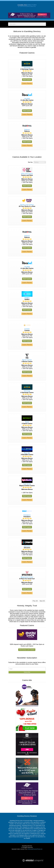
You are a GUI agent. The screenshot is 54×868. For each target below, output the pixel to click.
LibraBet (27, 99)
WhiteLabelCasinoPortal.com (35, 849)
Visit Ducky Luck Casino (27, 650)
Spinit (27, 422)
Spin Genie (27, 484)
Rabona (27, 130)
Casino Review (27, 83)
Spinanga (27, 68)
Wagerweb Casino (27, 577)
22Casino (27, 546)
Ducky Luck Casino (27, 205)
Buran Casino (27, 360)
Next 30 (42, 601)
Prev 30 (35, 601)
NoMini (27, 298)
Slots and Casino (27, 174)
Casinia (27, 329)
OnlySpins (27, 515)
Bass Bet (27, 453)
